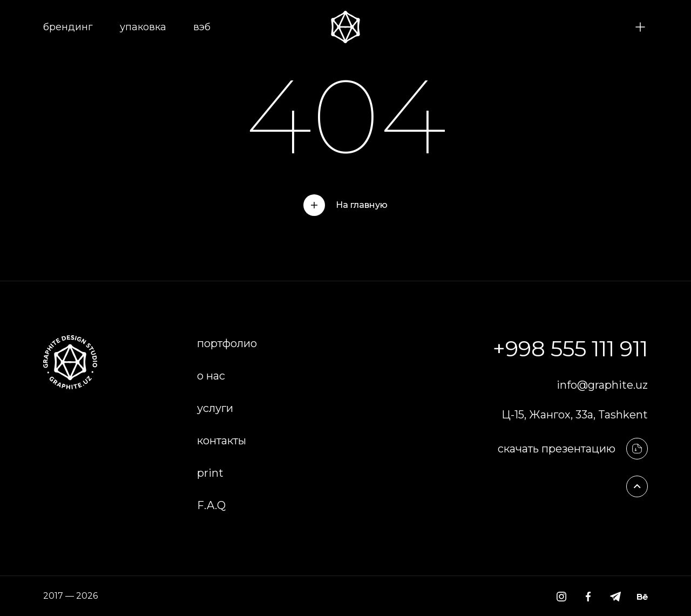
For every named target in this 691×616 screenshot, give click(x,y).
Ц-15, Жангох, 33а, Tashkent (575, 415)
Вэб (202, 27)
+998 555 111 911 (570, 348)
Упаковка (143, 27)
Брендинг (68, 27)
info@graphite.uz (602, 385)
